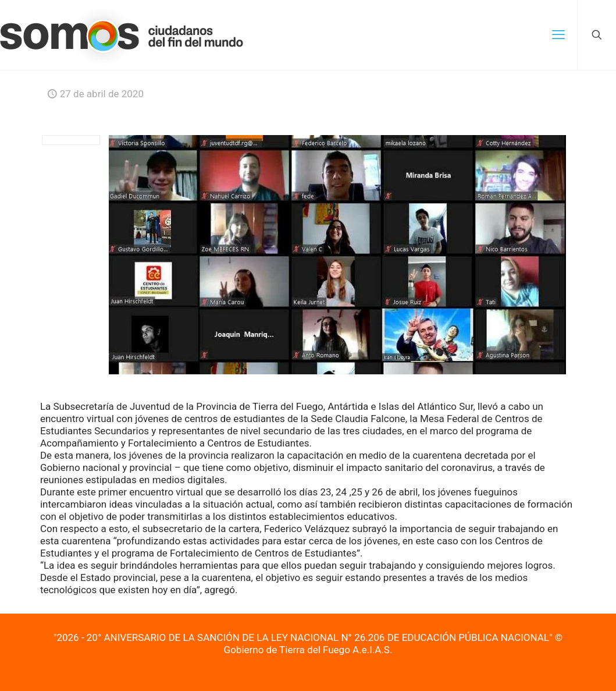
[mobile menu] (558, 35)
